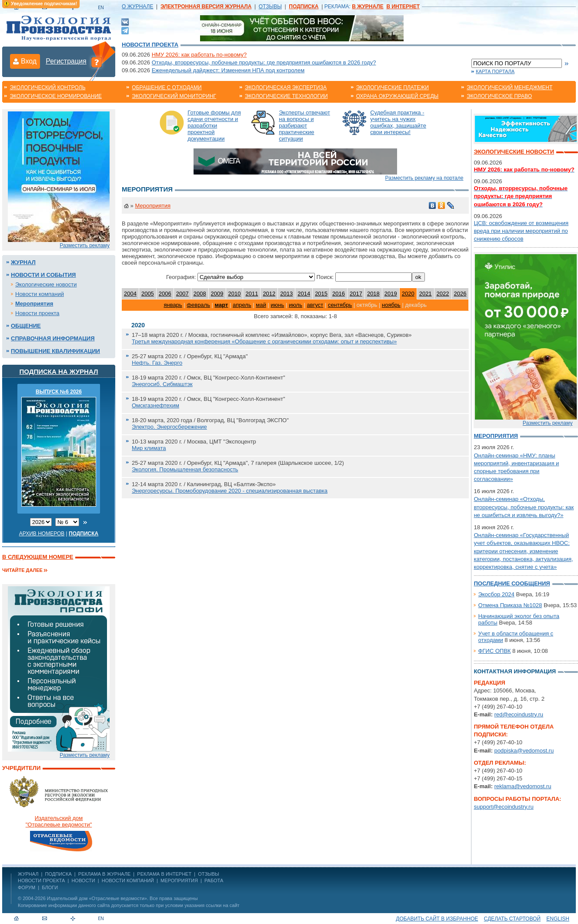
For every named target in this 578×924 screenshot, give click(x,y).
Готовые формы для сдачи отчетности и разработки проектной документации (214, 126)
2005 (148, 294)
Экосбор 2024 (496, 594)
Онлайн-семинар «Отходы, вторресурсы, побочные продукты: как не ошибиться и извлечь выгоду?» (524, 507)
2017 (356, 294)
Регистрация (66, 61)
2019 (391, 294)
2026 (460, 294)
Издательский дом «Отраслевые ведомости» (97, 898)
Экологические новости (46, 284)
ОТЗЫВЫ (270, 7)
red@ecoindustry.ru (519, 714)
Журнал (23, 262)
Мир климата (149, 448)
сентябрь (340, 305)
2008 (200, 294)
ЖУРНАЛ (28, 874)
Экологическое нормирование (56, 96)
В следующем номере (38, 557)
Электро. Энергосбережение (169, 427)
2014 (304, 294)
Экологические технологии (286, 96)
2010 (235, 294)
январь (173, 305)
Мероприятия (34, 304)
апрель (242, 305)
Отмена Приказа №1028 (510, 605)
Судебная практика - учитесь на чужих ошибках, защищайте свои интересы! (398, 122)
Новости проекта (150, 45)
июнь (277, 305)
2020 (408, 294)
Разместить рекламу (85, 245)
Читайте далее (22, 570)
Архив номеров (42, 534)
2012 (269, 294)
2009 (217, 294)
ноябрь (391, 305)
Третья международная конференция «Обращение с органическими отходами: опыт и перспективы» (264, 341)
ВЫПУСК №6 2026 (59, 392)
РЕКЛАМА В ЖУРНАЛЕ (104, 874)
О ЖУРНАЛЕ (137, 7)
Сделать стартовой (512, 919)
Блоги (50, 887)
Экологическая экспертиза (286, 87)
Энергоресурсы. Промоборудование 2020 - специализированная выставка (230, 491)
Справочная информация (53, 338)
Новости (83, 880)
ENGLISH (558, 919)
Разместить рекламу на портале (424, 178)
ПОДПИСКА (58, 874)
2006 (165, 294)
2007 (182, 294)
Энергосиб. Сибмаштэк (162, 384)
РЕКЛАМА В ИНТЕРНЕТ (164, 874)
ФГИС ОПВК (494, 651)
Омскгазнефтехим (155, 405)
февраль (198, 305)
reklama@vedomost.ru (523, 786)
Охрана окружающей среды (398, 96)
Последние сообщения (512, 583)
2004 (130, 294)
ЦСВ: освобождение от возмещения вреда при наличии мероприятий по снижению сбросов (521, 231)
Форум (27, 887)
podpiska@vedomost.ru (524, 751)
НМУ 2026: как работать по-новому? (199, 55)
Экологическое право (499, 96)
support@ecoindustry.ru (503, 807)
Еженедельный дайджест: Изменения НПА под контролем (228, 70)
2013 (286, 294)
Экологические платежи (393, 87)
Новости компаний (40, 294)
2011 (252, 294)
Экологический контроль (47, 87)
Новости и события (43, 275)
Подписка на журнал (59, 371)
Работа (214, 880)
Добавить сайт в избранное (437, 919)
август (315, 305)
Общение (26, 326)
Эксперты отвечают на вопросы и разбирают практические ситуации (304, 126)
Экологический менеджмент (510, 87)
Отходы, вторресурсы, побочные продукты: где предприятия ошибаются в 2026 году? (264, 62)
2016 (339, 294)
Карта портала (495, 71)
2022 (443, 294)
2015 (321, 294)
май (261, 305)
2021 (426, 294)
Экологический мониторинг (174, 96)
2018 (373, 294)
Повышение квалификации (55, 351)
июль (296, 305)
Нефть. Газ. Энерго (157, 363)
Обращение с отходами (167, 87)
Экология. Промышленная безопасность (185, 469)
